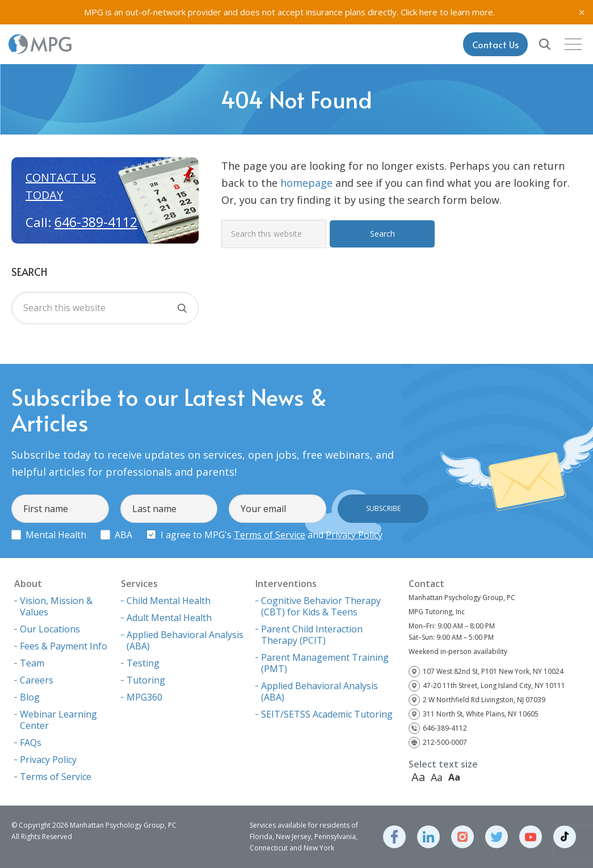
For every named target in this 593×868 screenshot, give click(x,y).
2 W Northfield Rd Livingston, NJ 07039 (484, 700)
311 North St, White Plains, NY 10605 (481, 714)
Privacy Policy (354, 535)
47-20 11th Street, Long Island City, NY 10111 (494, 685)
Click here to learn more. (448, 12)
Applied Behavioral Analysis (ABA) (185, 640)
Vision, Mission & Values (56, 606)
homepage (306, 183)
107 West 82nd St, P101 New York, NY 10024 (493, 671)
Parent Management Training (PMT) (325, 663)
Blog (30, 697)
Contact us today (61, 186)
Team (32, 663)
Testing (143, 663)
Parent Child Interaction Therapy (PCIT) (312, 635)
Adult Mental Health (169, 618)
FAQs (31, 743)
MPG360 (144, 697)
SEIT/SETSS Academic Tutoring (327, 714)
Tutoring (146, 680)
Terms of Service (270, 535)
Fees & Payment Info (64, 646)
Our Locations (50, 629)
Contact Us (495, 44)
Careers (37, 680)
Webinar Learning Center (58, 720)
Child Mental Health (169, 601)
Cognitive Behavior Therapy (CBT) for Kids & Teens (321, 606)
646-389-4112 (96, 222)
